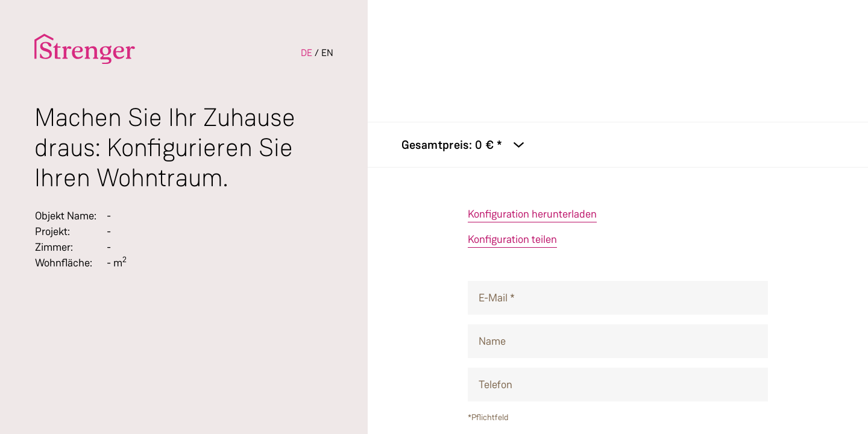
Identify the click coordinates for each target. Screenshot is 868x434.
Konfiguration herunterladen (532, 214)
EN (327, 53)
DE (307, 53)
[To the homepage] (85, 49)
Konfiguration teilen (512, 239)
